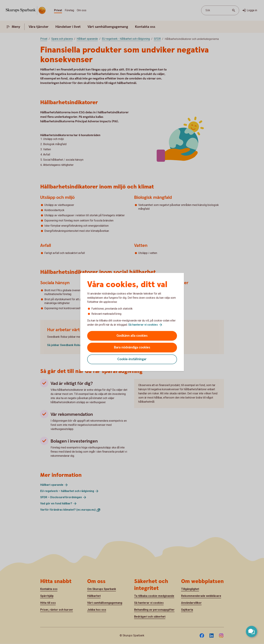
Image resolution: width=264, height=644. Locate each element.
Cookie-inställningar (132, 359)
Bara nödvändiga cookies (132, 347)
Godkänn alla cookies (132, 336)
